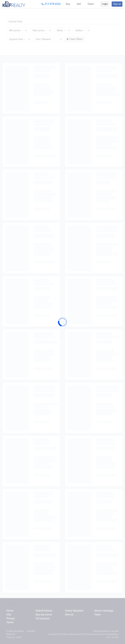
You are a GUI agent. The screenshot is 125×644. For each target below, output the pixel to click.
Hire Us (69, 615)
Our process (43, 618)
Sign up (117, 4)
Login (105, 4)
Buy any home (44, 615)
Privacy (11, 618)
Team (91, 4)
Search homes (44, 611)
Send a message (104, 611)
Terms (10, 622)
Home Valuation (74, 611)
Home (10, 611)
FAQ (9, 615)
